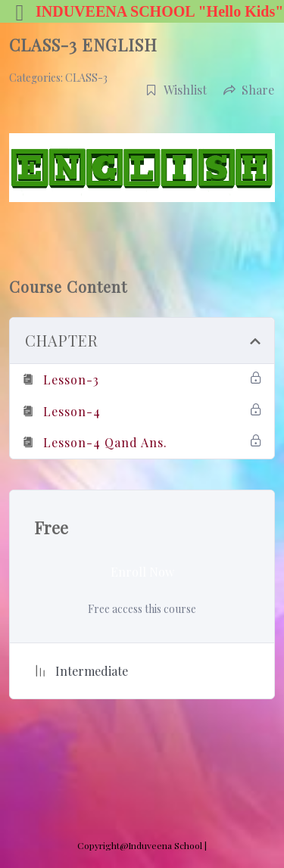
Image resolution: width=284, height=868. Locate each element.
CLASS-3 (86, 78)
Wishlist (176, 90)
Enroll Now (142, 572)
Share (249, 90)
